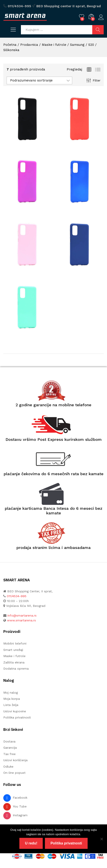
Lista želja (11, 705)
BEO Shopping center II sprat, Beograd (69, 6)
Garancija (10, 748)
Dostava (9, 741)
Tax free (9, 754)
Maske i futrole (14, 656)
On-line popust (14, 773)
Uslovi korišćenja (15, 760)
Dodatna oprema (16, 669)
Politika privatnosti (17, 717)
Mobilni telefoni (15, 643)
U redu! (31, 843)
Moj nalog (11, 693)
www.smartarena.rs (21, 620)
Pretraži (98, 30)
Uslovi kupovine (15, 711)
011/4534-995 (19, 6)
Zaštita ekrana (14, 662)
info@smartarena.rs (22, 615)
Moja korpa (12, 699)
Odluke (8, 766)
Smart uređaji (13, 650)
